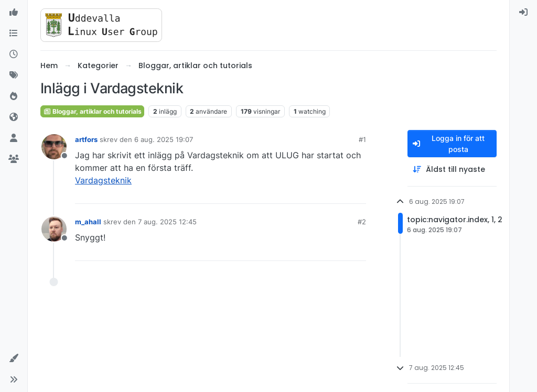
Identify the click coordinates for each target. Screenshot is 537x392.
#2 (362, 222)
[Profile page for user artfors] (54, 147)
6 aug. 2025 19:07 (164, 139)
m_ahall (88, 222)
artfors (86, 139)
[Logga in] (523, 13)
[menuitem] (523, 13)
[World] (14, 117)
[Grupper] (14, 159)
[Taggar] (14, 75)
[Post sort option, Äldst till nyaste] (452, 170)
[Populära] (14, 96)
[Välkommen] (14, 13)
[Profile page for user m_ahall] (54, 229)
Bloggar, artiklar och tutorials (92, 111)
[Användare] (14, 138)
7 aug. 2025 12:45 (167, 222)
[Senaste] (14, 55)
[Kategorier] (14, 34)
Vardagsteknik (103, 180)
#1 (362, 139)
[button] (14, 358)
